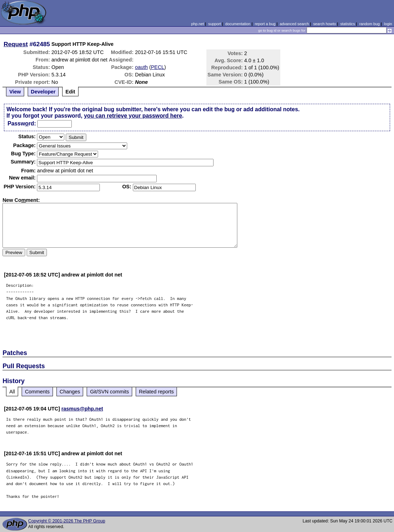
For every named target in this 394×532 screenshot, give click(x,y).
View (15, 92)
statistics (348, 24)
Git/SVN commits (109, 392)
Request (16, 44)
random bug (369, 24)
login (388, 24)
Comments (37, 392)
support (215, 24)
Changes (70, 392)
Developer (43, 92)
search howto (324, 24)
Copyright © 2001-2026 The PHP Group (67, 521)
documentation (238, 24)
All (12, 392)
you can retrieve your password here (133, 116)
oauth (141, 67)
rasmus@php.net (82, 409)
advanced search (294, 24)
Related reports (156, 392)
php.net (198, 24)
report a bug (265, 24)
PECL (158, 67)
